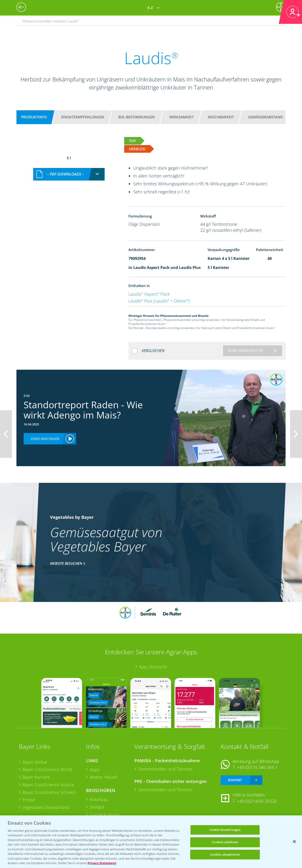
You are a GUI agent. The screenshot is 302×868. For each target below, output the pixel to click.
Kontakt (235, 780)
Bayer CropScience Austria (48, 785)
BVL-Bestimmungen (137, 117)
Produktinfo (34, 117)
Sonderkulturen (105, 814)
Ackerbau (99, 799)
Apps (95, 770)
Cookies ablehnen (225, 842)
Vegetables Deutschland (46, 807)
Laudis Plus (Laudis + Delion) (159, 301)
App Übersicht (153, 667)
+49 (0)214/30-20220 (257, 801)
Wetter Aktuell (103, 777)
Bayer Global (35, 762)
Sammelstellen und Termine (165, 769)
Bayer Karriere (36, 777)
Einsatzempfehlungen (83, 117)
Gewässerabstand (266, 117)
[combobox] (69, 174)
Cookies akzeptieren (225, 854)
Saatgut (97, 807)
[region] (151, 842)
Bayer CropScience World (47, 769)
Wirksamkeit (181, 117)
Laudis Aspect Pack (149, 294)
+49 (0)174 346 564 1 (257, 767)
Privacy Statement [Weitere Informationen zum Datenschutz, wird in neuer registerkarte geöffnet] (102, 863)
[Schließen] (294, 842)
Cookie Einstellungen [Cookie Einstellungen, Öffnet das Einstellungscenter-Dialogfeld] (225, 830)
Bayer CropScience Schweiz (49, 792)
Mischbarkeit (221, 117)
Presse (29, 800)
